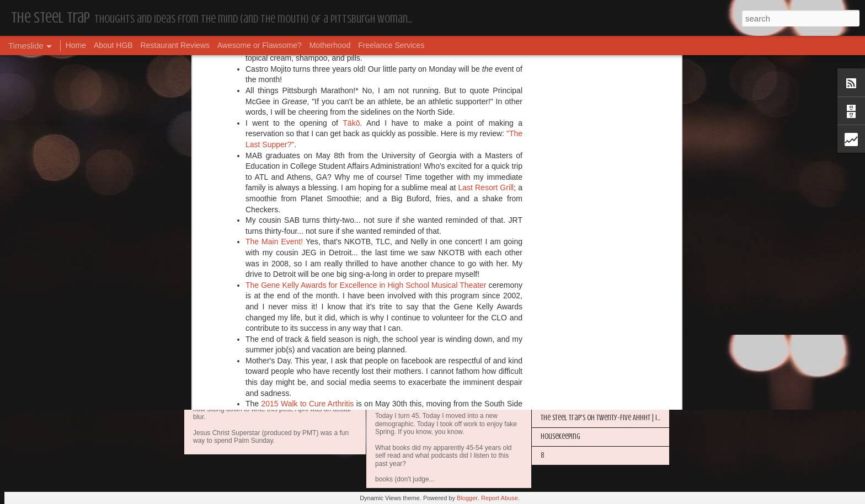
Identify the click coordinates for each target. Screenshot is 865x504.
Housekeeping (227, 387)
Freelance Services (391, 45)
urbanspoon (502, 266)
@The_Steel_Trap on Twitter (312, 287)
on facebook (468, 277)
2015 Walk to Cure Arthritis (307, 208)
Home (76, 45)
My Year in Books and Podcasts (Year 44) (452, 404)
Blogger (467, 498)
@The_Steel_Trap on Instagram (434, 287)
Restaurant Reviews (175, 45)
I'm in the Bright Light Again (581, 361)
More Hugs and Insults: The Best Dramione (601, 305)
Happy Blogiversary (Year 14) (581, 343)
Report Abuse (500, 498)
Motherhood (330, 45)
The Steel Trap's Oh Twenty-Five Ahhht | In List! (607, 418)
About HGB (113, 45)
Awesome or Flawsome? (260, 45)
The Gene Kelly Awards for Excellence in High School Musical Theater (366, 89)
